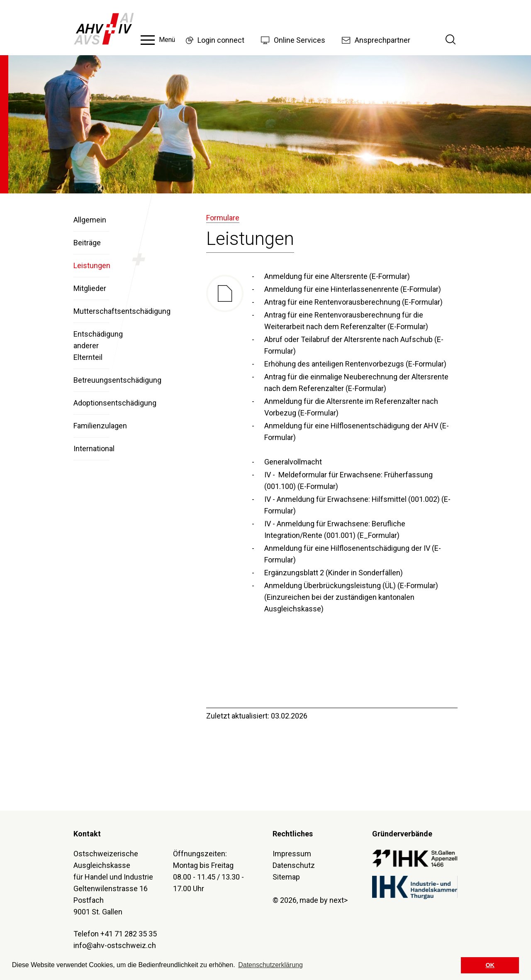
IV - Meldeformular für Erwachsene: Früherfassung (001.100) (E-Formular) (348, 480)
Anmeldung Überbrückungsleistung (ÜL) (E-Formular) (351, 585)
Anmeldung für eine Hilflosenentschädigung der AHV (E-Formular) (357, 431)
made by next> (324, 900)
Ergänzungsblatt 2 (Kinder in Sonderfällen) (334, 573)
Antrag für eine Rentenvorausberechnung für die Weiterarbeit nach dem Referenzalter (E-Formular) (346, 321)
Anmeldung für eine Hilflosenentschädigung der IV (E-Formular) (353, 554)
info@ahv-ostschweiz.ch (115, 945)
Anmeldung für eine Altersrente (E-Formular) (337, 276)
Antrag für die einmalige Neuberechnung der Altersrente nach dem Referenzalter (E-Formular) (356, 382)
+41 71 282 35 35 (129, 934)
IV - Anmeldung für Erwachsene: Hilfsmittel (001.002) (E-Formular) (357, 505)
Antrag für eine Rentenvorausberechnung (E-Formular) (353, 302)
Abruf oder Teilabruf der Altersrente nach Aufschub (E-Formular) (354, 345)
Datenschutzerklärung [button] (270, 965)
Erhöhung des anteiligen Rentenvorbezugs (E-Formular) (355, 364)
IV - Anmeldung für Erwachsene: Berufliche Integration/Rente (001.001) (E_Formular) (335, 529)
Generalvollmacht (293, 462)
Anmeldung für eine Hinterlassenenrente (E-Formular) (353, 289)
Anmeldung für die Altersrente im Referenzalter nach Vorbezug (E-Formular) (351, 407)
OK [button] (490, 965)
